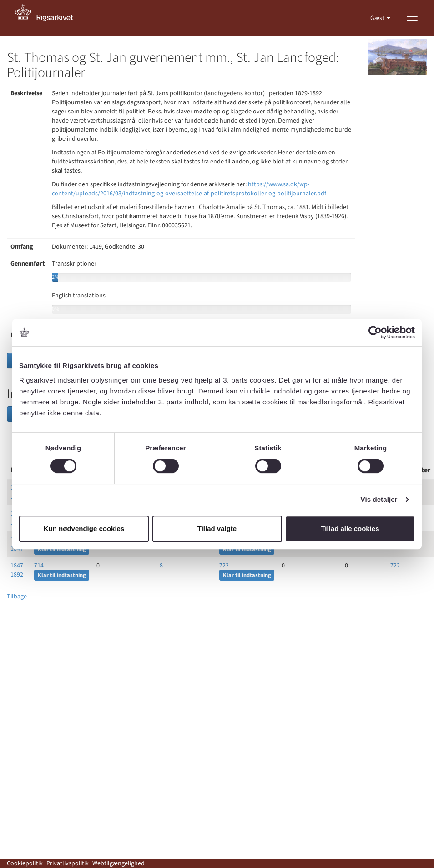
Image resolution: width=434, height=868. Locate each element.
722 (224, 566)
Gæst (378, 18)
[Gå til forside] (49, 18)
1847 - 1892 (18, 570)
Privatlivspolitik (68, 863)
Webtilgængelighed (119, 863)
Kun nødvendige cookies (84, 528)
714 (39, 566)
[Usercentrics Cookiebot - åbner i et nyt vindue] (375, 332)
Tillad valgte (217, 528)
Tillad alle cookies (350, 528)
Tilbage (17, 597)
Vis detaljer (379, 499)
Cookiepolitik (25, 863)
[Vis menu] (412, 18)
